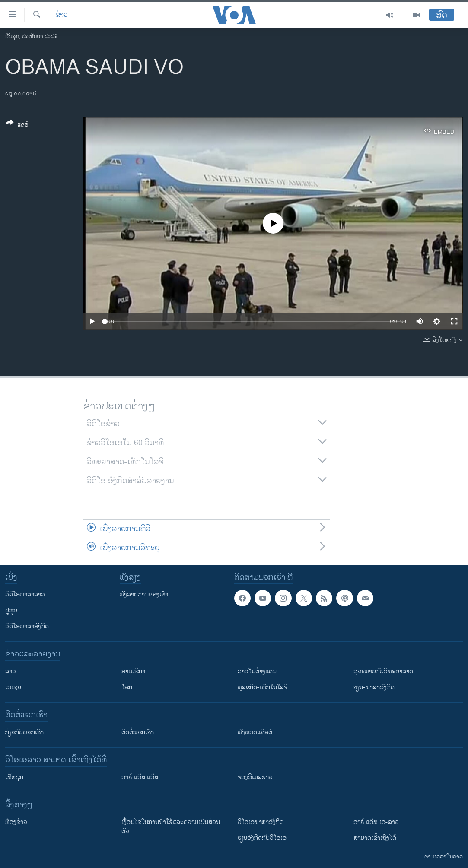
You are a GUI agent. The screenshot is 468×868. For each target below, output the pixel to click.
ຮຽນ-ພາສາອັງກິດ (374, 687)
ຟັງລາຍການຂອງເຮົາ (144, 594)
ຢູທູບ (11, 610)
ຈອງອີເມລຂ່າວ (255, 777)
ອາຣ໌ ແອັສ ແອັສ (140, 777)
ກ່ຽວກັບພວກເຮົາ (24, 732)
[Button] (17, 125)
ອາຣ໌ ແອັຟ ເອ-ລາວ (376, 822)
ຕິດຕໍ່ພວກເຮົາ (138, 732)
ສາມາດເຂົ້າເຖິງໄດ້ (375, 838)
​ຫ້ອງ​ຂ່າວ (16, 822)
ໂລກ (127, 687)
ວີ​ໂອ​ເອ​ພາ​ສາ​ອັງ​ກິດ (261, 822)
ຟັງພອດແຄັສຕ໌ (255, 732)
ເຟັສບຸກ (14, 777)
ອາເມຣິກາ (133, 671)
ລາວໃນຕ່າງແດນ (257, 671)
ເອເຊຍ (13, 687)
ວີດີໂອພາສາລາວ (25, 594)
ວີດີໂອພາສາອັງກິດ (27, 626)
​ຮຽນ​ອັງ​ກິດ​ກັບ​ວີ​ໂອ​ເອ (262, 838)
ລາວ (11, 671)
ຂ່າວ (62, 15)
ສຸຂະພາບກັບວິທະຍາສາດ (383, 671)
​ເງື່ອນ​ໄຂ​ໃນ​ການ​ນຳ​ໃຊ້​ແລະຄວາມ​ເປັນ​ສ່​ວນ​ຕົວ (171, 827)
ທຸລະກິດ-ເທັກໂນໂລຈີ (263, 687)
